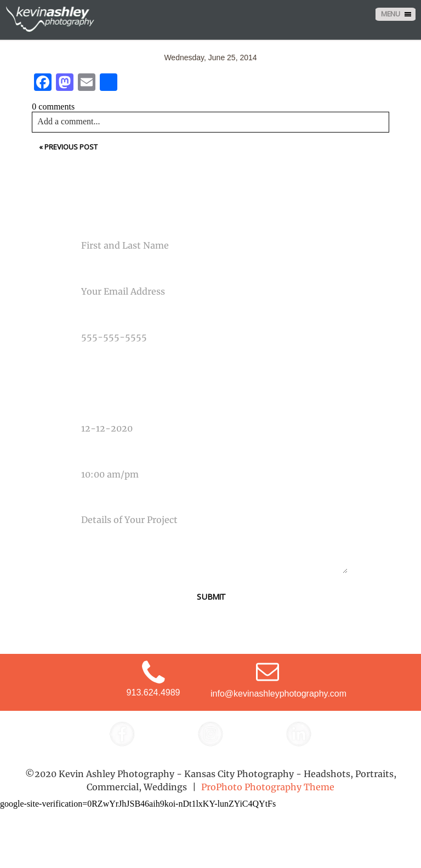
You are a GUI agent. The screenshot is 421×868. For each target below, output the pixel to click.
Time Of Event (98, 453)
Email (83, 271)
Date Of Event (98, 408)
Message (90, 499)
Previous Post (71, 147)
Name (83, 225)
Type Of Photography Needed (127, 362)
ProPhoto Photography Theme (268, 787)
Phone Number (100, 317)
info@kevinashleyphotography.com (278, 694)
